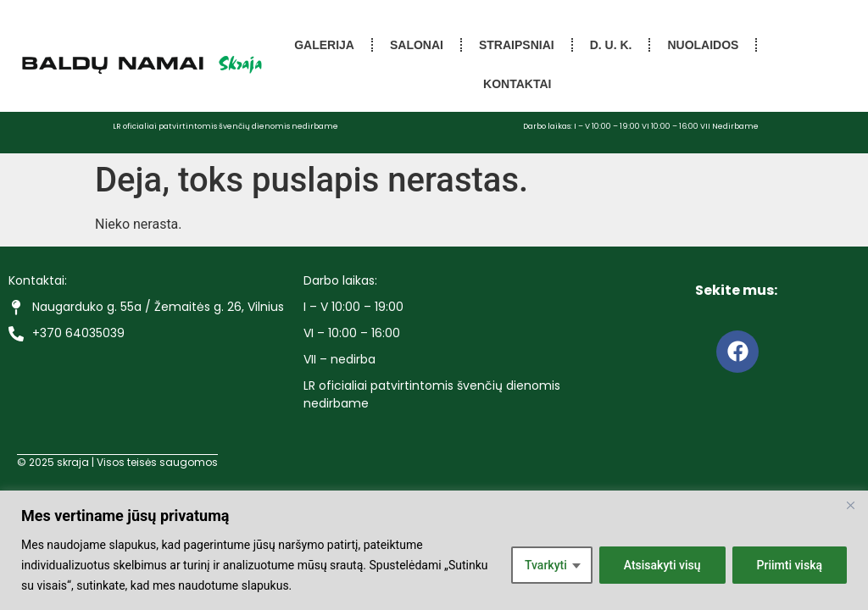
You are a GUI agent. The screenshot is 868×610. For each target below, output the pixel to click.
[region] (434, 550)
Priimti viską (790, 565)
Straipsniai (517, 45)
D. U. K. (611, 45)
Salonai (417, 45)
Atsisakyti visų (662, 565)
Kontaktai (517, 84)
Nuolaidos (703, 45)
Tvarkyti (546, 565)
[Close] (850, 505)
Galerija (324, 45)
